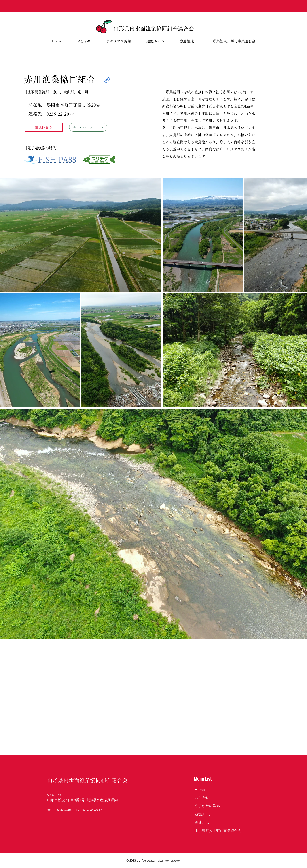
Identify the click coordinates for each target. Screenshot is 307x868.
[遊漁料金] (44, 127)
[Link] (107, 80)
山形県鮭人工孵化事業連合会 (218, 831)
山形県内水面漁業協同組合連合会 (154, 29)
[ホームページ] (88, 127)
